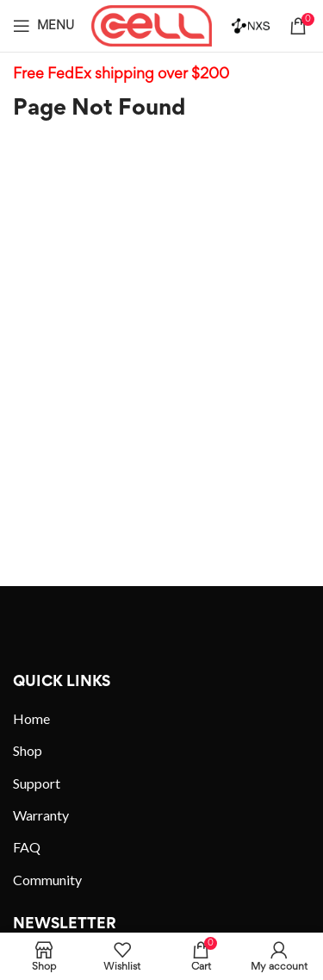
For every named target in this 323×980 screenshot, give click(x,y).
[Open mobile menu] (43, 26)
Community (47, 880)
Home (31, 718)
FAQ (27, 847)
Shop (28, 750)
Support (37, 783)
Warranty (41, 815)
